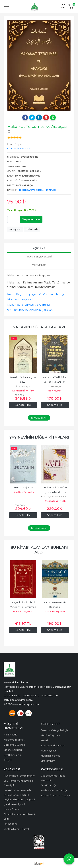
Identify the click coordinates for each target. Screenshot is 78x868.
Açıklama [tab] (39, 248)
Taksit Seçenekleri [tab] (39, 257)
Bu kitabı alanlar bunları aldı (39, 550)
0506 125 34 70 (31, 695)
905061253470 (50, 695)
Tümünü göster (39, 418)
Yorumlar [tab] (39, 265)
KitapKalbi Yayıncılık (21, 299)
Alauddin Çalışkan (41, 310)
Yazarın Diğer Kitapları (39, 327)
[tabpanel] (39, 65)
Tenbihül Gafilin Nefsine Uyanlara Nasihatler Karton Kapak (55, 492)
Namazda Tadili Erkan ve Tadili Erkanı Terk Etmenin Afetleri (55, 382)
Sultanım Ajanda (23, 488)
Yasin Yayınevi (55, 391)
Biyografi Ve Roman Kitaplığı (38, 190)
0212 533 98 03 (12, 695)
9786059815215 (17, 310)
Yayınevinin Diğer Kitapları (39, 437)
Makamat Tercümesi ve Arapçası (29, 305)
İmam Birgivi (16, 294)
